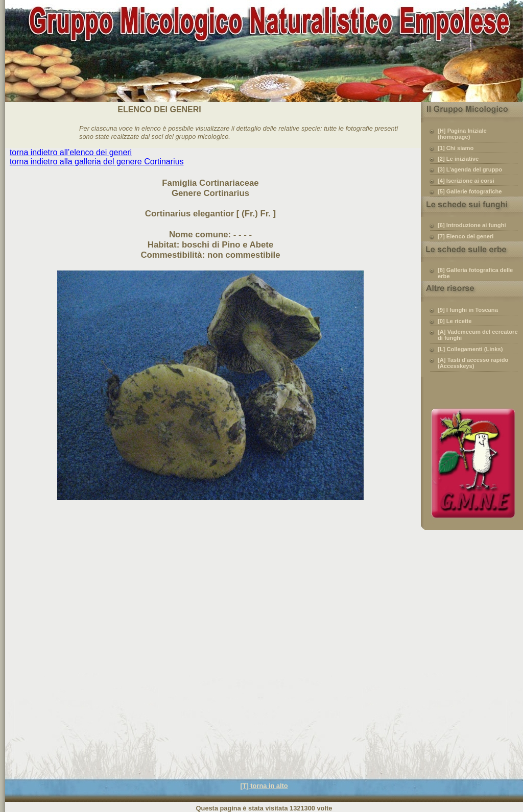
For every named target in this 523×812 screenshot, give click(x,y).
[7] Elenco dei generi (466, 236)
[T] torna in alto (264, 786)
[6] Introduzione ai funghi (472, 225)
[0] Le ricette (455, 321)
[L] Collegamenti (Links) (470, 349)
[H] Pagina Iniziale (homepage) (462, 134)
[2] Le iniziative (458, 159)
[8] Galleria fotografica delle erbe (475, 273)
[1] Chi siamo (456, 148)
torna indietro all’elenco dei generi (71, 152)
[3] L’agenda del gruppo (470, 169)
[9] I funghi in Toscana (468, 310)
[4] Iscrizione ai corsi (466, 181)
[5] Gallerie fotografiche (470, 191)
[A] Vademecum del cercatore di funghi (478, 335)
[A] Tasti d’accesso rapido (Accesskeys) (473, 363)
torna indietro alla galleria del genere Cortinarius (97, 162)
